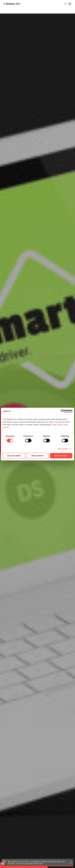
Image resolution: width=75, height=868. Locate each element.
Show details (63, 449)
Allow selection (37, 456)
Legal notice (57, 425)
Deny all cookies (14, 456)
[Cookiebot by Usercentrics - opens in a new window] (62, 411)
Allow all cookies (61, 456)
